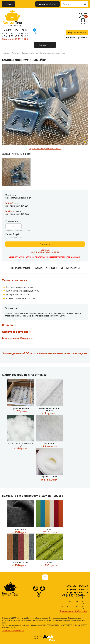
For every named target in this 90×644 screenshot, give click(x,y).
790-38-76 (77, 589)
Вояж (49, 531)
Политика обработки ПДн (13, 631)
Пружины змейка (20, 410)
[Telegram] (34, 30)
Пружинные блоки (30, 53)
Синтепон (49, 445)
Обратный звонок (77, 32)
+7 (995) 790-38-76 (15, 33)
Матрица (49, 564)
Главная (6, 53)
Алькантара (20, 531)
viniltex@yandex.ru (79, 37)
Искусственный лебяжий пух (20, 446)
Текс (12, 23)
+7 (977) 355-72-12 (15, 36)
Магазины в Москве (48, 4)
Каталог (15, 53)
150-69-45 (77, 586)
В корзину (45, 244)
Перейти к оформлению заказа (45, 148)
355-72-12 (77, 592)
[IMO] (34, 33)
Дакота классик (20, 564)
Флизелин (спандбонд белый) (49, 411)
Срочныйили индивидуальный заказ (45, 251)
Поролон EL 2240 (49, 478)
